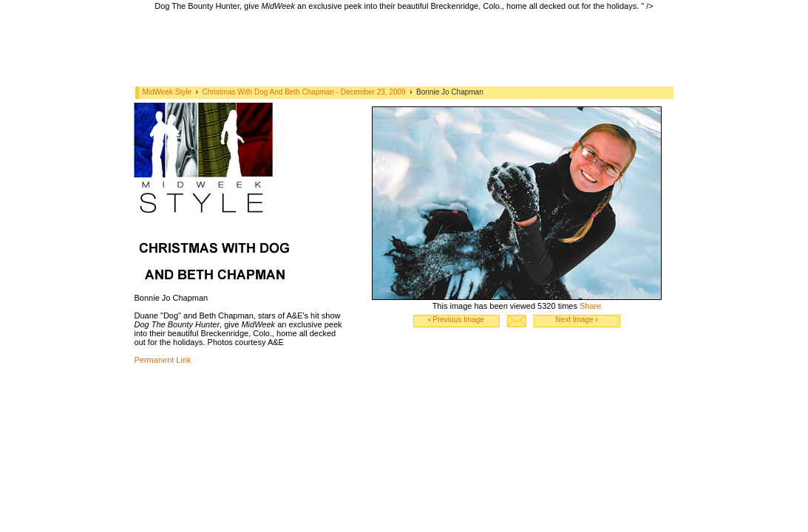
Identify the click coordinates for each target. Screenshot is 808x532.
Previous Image (456, 320)
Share (590, 306)
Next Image (576, 320)
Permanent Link (163, 360)
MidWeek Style (167, 92)
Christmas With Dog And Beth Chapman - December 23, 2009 (305, 92)
